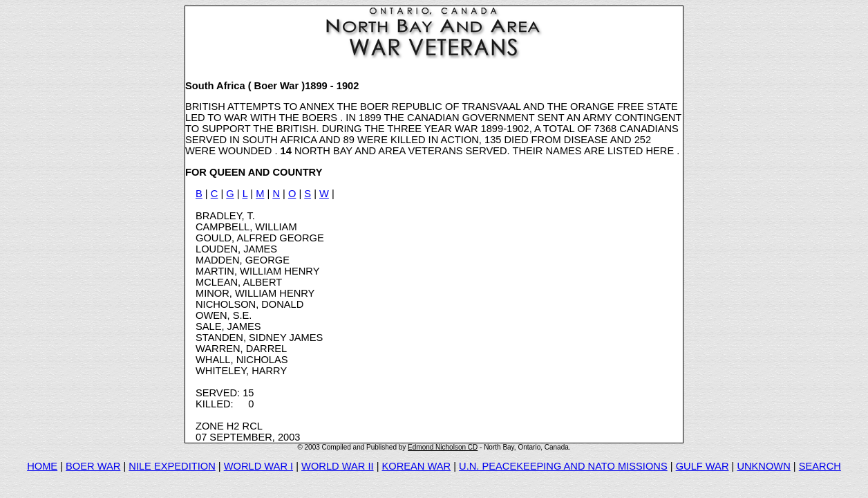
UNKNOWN (763, 466)
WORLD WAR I (258, 466)
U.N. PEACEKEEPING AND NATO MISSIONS (563, 466)
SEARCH (820, 466)
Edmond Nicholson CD (443, 447)
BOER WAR (93, 466)
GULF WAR (702, 466)
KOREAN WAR (417, 466)
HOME (42, 466)
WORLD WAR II (338, 466)
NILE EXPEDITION (172, 466)
